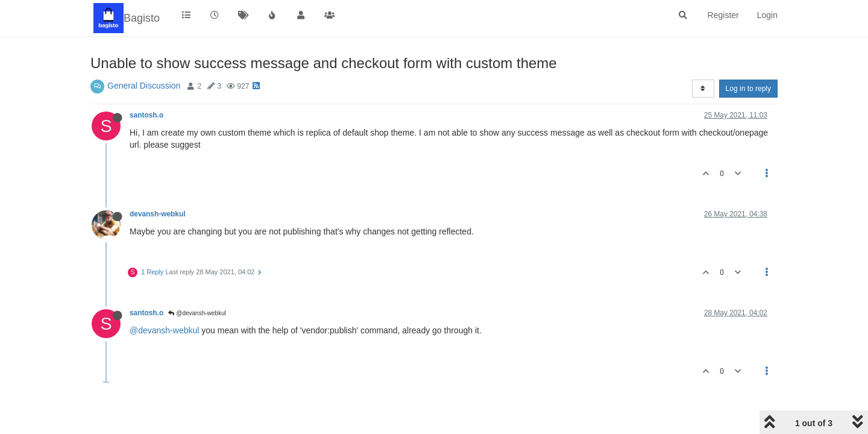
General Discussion (144, 86)
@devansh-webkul (197, 313)
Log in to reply (748, 89)
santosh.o (146, 115)
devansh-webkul (158, 214)
